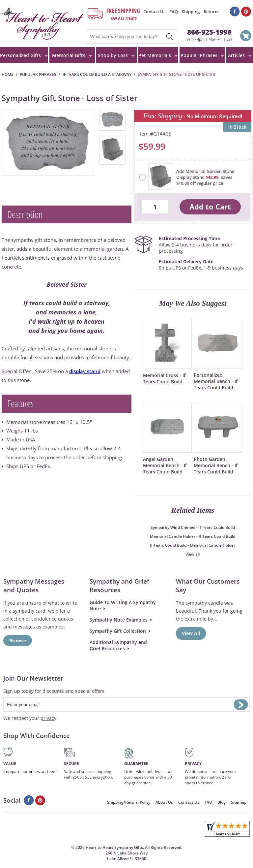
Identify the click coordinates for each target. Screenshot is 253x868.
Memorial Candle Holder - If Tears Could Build (193, 536)
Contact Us (154, 12)
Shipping (191, 12)
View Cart (246, 37)
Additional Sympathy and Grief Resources (118, 645)
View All (191, 633)
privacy (48, 718)
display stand (85, 371)
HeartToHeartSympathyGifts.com (43, 24)
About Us (164, 802)
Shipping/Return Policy (129, 802)
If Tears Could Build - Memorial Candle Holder (193, 545)
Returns (211, 12)
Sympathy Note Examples (119, 620)
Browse (18, 641)
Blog (222, 802)
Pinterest (246, 12)
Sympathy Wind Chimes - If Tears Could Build (193, 527)
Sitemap (239, 802)
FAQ (174, 12)
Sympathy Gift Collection (118, 631)
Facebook (235, 12)
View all (193, 554)
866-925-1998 (209, 32)
